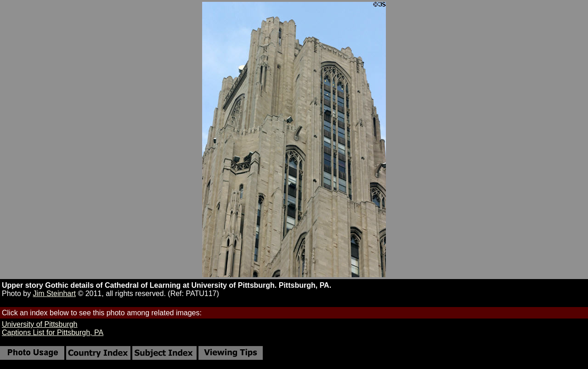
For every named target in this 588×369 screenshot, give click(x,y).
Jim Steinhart (54, 294)
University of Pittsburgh (40, 324)
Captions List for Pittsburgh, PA (53, 333)
